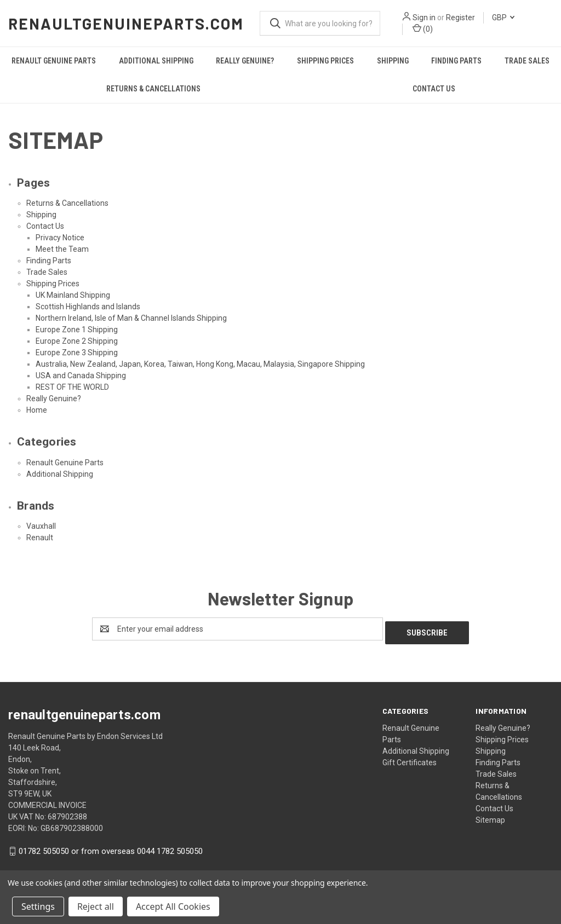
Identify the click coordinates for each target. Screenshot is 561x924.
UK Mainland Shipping (73, 295)
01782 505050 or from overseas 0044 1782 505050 (111, 847)
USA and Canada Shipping (81, 376)
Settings (38, 906)
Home (37, 410)
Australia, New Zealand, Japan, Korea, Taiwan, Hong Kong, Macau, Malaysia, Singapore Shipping (200, 364)
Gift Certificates (410, 759)
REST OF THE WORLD (72, 387)
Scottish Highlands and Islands (88, 307)
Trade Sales (47, 272)
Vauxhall (41, 526)
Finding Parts (456, 61)
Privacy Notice (60, 238)
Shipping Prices (325, 61)
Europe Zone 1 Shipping (77, 330)
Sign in (424, 18)
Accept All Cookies (173, 906)
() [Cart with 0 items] (423, 28)
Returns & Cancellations (153, 89)
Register (460, 18)
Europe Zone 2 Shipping (77, 341)
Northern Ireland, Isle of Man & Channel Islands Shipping (131, 318)
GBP (503, 18)
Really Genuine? (245, 61)
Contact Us (434, 89)
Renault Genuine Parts (54, 61)
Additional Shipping (156, 61)
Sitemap (490, 816)
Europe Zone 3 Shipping (77, 353)
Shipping (393, 61)
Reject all (96, 906)
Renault (40, 538)
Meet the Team (62, 249)
